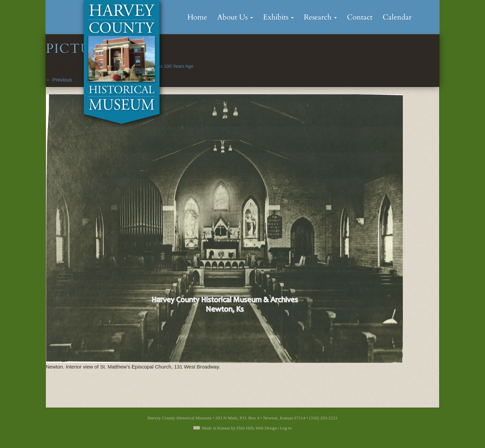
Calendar (397, 17)
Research (320, 17)
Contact (360, 17)
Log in (286, 428)
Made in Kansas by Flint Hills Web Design (239, 428)
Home (197, 17)
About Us (235, 17)
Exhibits (278, 17)
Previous (59, 80)
